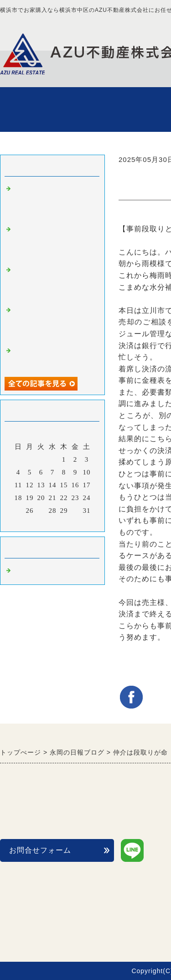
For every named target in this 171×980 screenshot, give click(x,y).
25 (18, 511)
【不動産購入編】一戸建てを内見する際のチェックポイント (54, 322)
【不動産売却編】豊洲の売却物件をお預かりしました (54, 201)
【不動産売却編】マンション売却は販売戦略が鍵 (54, 242)
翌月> (71, 522)
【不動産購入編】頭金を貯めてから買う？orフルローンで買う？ (54, 282)
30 (75, 511)
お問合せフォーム (40, 850)
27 (41, 511)
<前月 (34, 522)
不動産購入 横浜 (43, 571)
